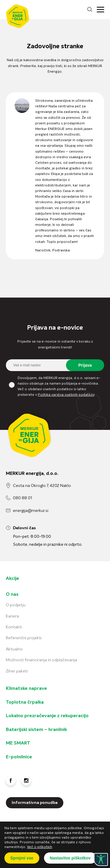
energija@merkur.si (31, 511)
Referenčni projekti (24, 638)
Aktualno (14, 649)
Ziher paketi (17, 671)
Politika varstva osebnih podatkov (66, 395)
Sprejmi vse (22, 858)
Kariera (12, 616)
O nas (12, 595)
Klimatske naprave (26, 689)
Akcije (12, 579)
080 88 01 (22, 498)
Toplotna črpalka (25, 702)
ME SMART (18, 743)
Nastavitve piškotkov (70, 858)
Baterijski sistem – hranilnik (36, 730)
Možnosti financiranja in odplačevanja (42, 660)
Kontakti (14, 627)
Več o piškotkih (40, 847)
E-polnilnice (19, 757)
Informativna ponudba (35, 803)
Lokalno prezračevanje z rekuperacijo (47, 716)
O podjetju (16, 605)
